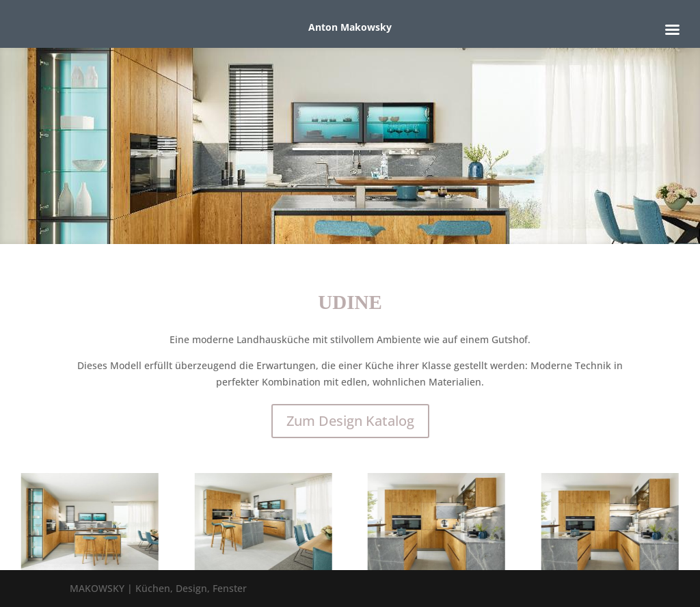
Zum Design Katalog (350, 421)
